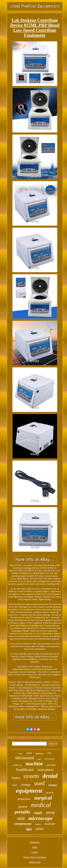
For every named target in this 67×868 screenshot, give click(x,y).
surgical (43, 798)
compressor (23, 824)
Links (35, 847)
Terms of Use (35, 862)
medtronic (18, 765)
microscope (40, 818)
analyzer (50, 824)
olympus (53, 785)
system (31, 776)
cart (39, 759)
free (50, 753)
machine (34, 764)
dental (50, 776)
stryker (21, 754)
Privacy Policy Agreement (35, 857)
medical (41, 805)
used (40, 783)
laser (29, 753)
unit (21, 818)
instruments (49, 759)
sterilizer (51, 765)
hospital (16, 778)
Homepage (35, 842)
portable (22, 812)
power (23, 806)
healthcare (25, 770)
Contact (35, 852)
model (38, 824)
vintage (26, 785)
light (29, 829)
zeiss (40, 829)
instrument (45, 770)
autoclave (24, 799)
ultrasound (25, 758)
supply (38, 813)
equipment (29, 791)
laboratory (40, 754)
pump (51, 812)
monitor (50, 793)
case (15, 785)
